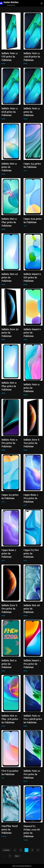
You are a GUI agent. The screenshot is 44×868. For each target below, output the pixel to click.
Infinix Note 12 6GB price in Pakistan (10, 112)
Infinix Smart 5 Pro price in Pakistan (32, 664)
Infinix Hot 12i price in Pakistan (10, 277)
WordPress (28, 866)
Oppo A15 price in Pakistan (10, 496)
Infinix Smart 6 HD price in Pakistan (32, 277)
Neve (14, 866)
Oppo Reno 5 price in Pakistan (9, 553)
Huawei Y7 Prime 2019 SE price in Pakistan (32, 831)
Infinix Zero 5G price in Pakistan (10, 333)
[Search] (42, 4)
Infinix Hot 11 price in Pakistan (9, 664)
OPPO (25, 171)
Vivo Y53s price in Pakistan (10, 772)
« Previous (6, 850)
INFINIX (3, 64)
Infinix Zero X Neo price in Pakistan (32, 443)
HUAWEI (26, 840)
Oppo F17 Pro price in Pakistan (31, 553)
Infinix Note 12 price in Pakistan (32, 112)
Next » (17, 856)
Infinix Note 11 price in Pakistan (32, 388)
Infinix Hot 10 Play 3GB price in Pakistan (10, 719)
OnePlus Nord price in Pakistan (10, 829)
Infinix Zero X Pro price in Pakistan (9, 609)
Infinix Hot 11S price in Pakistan (32, 609)
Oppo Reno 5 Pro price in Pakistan (31, 498)
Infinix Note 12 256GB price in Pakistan (32, 56)
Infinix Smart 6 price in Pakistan (32, 333)
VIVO (3, 778)
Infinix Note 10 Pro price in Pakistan (32, 774)
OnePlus (4, 837)
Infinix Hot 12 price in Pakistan (9, 167)
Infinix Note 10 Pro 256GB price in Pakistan (33, 719)
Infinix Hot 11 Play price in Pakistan (9, 386)
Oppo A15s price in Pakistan (33, 220)
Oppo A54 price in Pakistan (32, 165)
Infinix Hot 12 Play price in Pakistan (9, 222)
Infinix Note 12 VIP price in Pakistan (10, 56)
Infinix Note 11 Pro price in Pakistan (9, 443)
